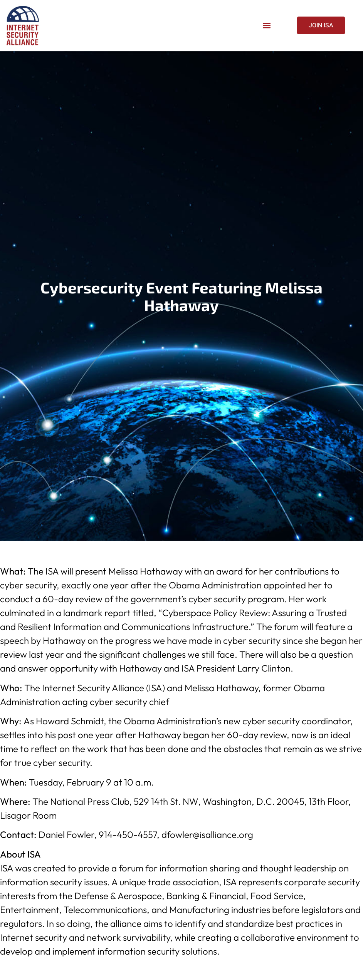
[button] (266, 26)
